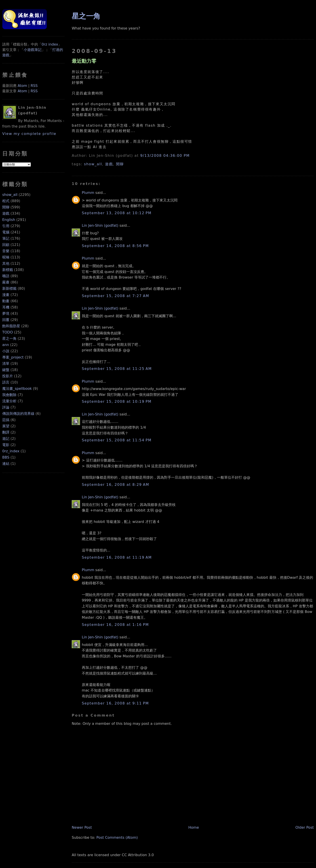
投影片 (8, 376)
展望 (6, 426)
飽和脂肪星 (11, 326)
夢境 (6, 313)
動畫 (6, 301)
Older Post (305, 827)
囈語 (6, 276)
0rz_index (11, 451)
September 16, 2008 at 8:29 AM (115, 485)
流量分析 (9, 401)
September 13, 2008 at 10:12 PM (117, 213)
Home (194, 827)
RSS (34, 86)
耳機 (6, 307)
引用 (6, 226)
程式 (6, 201)
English (9, 220)
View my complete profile (29, 134)
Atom (22, 86)
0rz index (50, 44)
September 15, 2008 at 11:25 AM (117, 369)
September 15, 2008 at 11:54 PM (117, 440)
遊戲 (6, 213)
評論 (6, 407)
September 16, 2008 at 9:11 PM (115, 703)
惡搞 (6, 420)
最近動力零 (84, 61)
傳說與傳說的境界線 (18, 414)
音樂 (6, 251)
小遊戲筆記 (33, 50)
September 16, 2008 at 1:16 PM (115, 625)
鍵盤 (6, 370)
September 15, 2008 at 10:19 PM (117, 402)
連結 (6, 464)
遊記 (6, 439)
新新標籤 (9, 288)
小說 (6, 351)
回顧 (6, 245)
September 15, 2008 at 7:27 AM (115, 296)
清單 (6, 364)
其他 (6, 263)
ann (6, 345)
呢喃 (6, 257)
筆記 (6, 238)
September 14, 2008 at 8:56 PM (115, 246)
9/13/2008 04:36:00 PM (165, 156)
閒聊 (6, 207)
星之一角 (9, 339)
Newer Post (82, 827)
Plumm (88, 193)
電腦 (6, 232)
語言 (6, 382)
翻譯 (6, 432)
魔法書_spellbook (17, 389)
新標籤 (8, 270)
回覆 (6, 320)
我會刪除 (9, 395)
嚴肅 (6, 282)
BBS (6, 457)
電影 (6, 445)
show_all (10, 195)
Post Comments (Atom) (117, 838)
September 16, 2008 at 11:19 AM (117, 557)
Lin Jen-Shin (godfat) (100, 225)
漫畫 (6, 295)
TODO (7, 332)
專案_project (13, 357)
